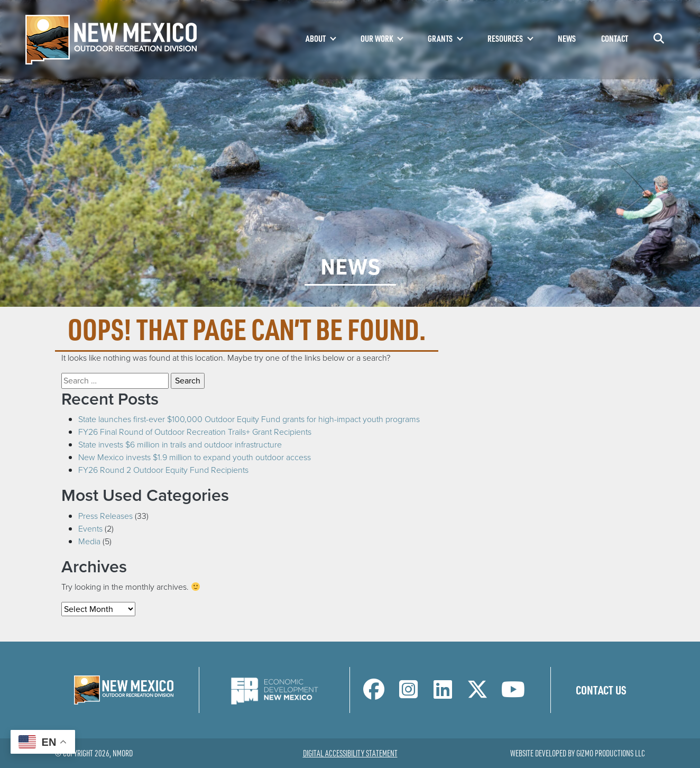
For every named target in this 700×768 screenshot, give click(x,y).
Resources (505, 38)
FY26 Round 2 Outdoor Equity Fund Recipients (163, 470)
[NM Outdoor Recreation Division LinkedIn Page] (443, 694)
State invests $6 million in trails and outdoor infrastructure (180, 445)
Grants (440, 38)
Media (89, 541)
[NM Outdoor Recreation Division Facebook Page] (374, 694)
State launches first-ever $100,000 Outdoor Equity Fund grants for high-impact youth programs (249, 419)
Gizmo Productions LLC (611, 753)
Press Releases (105, 516)
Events (90, 529)
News (567, 38)
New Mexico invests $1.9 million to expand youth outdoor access (195, 457)
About (316, 38)
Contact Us (601, 690)
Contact (615, 38)
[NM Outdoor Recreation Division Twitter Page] (477, 694)
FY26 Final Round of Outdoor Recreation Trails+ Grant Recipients (195, 432)
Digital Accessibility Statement (350, 753)
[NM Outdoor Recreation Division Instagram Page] (408, 694)
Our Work (377, 38)
